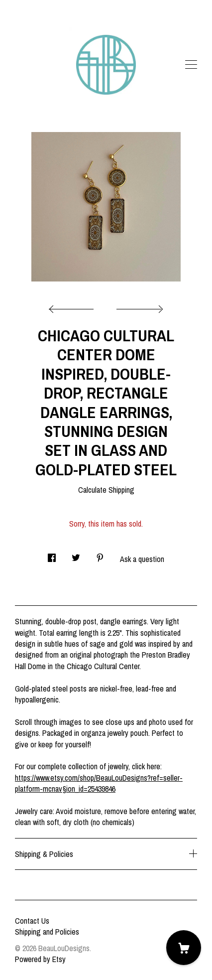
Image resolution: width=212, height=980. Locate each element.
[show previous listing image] (74, 306)
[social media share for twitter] (76, 555)
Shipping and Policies (47, 932)
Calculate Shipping (106, 490)
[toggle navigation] (191, 65)
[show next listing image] (138, 306)
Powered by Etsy (40, 959)
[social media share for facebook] (52, 555)
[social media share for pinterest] (100, 555)
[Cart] (184, 948)
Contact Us (32, 921)
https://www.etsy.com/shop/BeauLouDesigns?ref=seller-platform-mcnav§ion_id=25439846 (99, 783)
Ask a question (142, 559)
